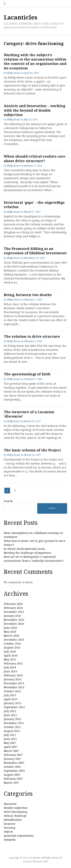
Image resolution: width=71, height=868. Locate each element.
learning (10, 828)
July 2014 (10, 667)
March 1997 (11, 783)
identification (13, 820)
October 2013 (12, 691)
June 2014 (10, 671)
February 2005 (13, 779)
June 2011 (10, 739)
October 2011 (12, 727)
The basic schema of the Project (32, 450)
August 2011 (12, 731)
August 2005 (12, 775)
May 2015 (10, 660)
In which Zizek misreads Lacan (24, 549)
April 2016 (11, 656)
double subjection (16, 808)
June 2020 (10, 628)
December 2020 (14, 624)
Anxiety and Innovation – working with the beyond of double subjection (34, 110)
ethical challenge (15, 816)
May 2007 (10, 743)
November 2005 (14, 763)
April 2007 (11, 747)
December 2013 (14, 683)
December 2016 (14, 640)
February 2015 (13, 663)
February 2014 (13, 675)
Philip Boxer (14, 73)
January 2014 (12, 679)
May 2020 (10, 632)
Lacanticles (21, 17)
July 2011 (10, 735)
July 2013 (10, 695)
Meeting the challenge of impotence (28, 553)
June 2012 (10, 715)
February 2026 (13, 604)
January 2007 (12, 759)
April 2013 (11, 699)
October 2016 (12, 644)
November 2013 (14, 687)
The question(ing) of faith (27, 374)
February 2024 (13, 608)
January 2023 (12, 616)
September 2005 (14, 771)
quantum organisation (19, 836)
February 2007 (13, 755)
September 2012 (14, 707)
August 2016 (12, 648)
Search (8, 501)
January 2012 (12, 719)
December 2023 (14, 612)
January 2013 (12, 703)
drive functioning (16, 812)
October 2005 (12, 767)
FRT (46, 862)
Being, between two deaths (28, 295)
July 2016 (10, 652)
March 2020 (11, 636)
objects (8, 832)
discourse (10, 804)
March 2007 (11, 751)
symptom (10, 840)
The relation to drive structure (32, 336)
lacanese (10, 824)
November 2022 (14, 620)
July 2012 (10, 711)
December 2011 (14, 723)
